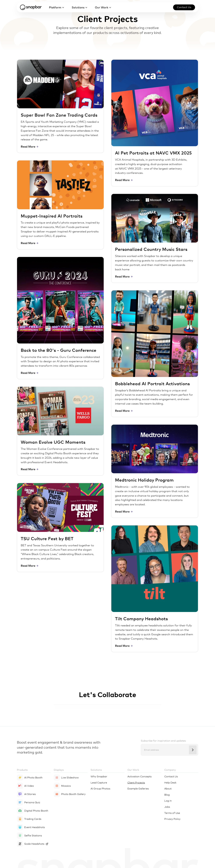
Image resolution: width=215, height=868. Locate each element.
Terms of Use (172, 813)
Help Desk (170, 782)
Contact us (184, 7)
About (168, 788)
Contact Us (171, 776)
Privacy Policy (172, 819)
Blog (167, 795)
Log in (168, 800)
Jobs (167, 807)
